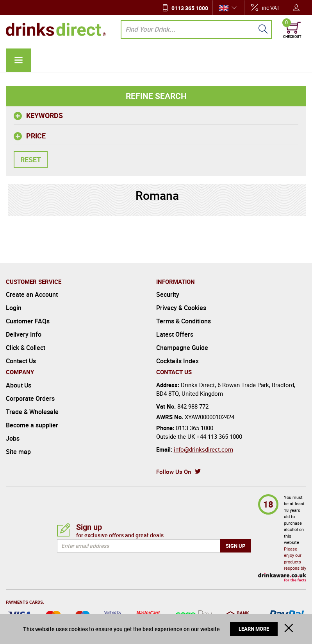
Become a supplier (32, 425)
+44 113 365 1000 (219, 436)
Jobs (13, 438)
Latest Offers (175, 334)
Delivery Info (24, 334)
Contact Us (21, 361)
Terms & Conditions (184, 321)
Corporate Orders (30, 398)
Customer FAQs (28, 321)
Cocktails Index (177, 361)
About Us (19, 385)
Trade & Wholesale (32, 412)
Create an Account (32, 294)
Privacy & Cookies (181, 308)
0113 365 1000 (190, 8)
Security (168, 294)
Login (14, 308)
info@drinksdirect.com (203, 449)
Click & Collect (26, 348)
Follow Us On (174, 472)
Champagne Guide (182, 348)
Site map (18, 452)
